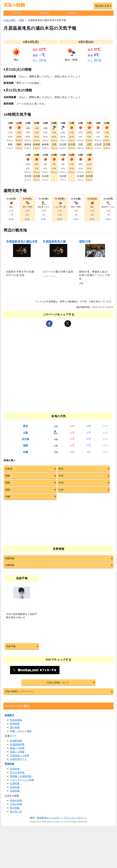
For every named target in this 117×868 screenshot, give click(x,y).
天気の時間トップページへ (19, 691)
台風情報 (72, 13)
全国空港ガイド (18, 759)
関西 (8, 483)
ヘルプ (100, 13)
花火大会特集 (17, 772)
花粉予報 (11, 646)
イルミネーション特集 (22, 780)
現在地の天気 (102, 6)
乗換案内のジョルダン (49, 818)
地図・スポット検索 (21, 731)
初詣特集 (15, 787)
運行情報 (15, 727)
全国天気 (17, 13)
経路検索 (15, 724)
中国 (61, 483)
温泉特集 (15, 791)
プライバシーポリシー (75, 818)
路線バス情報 (17, 748)
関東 (22, 20)
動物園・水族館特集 (21, 776)
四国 (8, 490)
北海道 (9, 469)
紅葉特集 (15, 783)
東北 (61, 469)
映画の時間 (16, 800)
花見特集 (15, 769)
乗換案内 (9, 715)
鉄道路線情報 (17, 744)
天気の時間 (9, 20)
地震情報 (45, 13)
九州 (61, 490)
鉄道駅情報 (16, 741)
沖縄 (8, 497)
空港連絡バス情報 (20, 755)
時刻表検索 (16, 720)
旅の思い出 (16, 811)
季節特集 (9, 764)
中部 (61, 476)
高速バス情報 (17, 752)
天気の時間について (58, 683)
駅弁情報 (15, 808)
